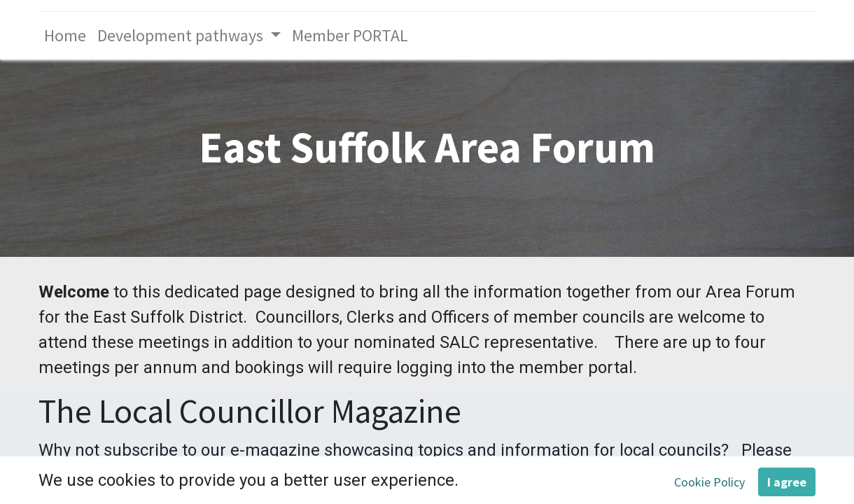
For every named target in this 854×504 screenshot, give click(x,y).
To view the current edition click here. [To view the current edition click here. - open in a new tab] (505, 475)
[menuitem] (65, 36)
